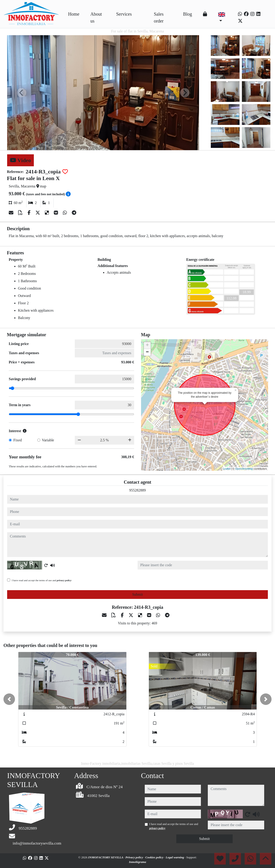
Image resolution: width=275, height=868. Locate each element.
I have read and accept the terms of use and (42, 580)
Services (124, 14)
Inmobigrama (137, 862)
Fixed (17, 440)
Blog (187, 14)
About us (96, 17)
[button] (9, 699)
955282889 (138, 490)
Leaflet (227, 469)
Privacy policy (135, 857)
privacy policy (64, 580)
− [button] (147, 352)
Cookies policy (155, 857)
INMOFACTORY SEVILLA (106, 857)
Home (74, 14)
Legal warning (175, 857)
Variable (48, 440)
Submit (137, 594)
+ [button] (147, 345)
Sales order (159, 17)
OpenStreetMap (244, 469)
